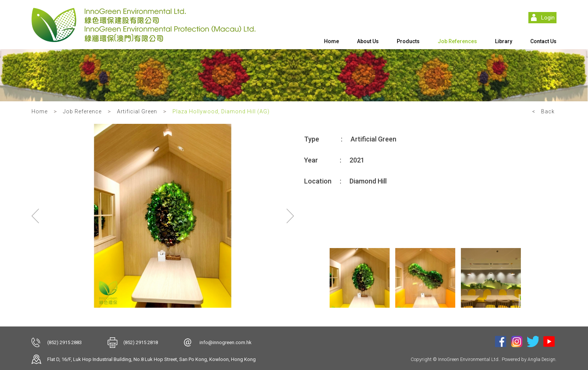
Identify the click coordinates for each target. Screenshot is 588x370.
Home (331, 41)
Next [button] (290, 216)
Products (408, 41)
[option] (163, 216)
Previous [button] (35, 216)
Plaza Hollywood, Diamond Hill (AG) (221, 111)
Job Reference (82, 111)
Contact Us (543, 41)
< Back (543, 111)
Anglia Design (541, 359)
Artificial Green (137, 111)
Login (548, 18)
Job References (457, 41)
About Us (368, 41)
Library (504, 41)
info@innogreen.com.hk (226, 342)
